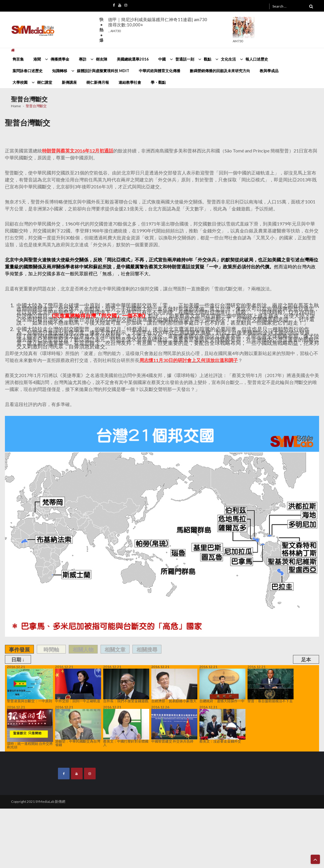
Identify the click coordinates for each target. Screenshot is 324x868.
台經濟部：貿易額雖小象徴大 (174, 686)
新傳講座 (69, 82)
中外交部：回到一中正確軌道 (78, 686)
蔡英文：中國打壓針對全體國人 (126, 728)
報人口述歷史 (257, 59)
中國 (162, 59)
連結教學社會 (130, 82)
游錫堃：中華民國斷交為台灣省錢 (78, 728)
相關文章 (115, 649)
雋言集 (18, 59)
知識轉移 (60, 71)
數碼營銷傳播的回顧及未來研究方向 (220, 71)
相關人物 (83, 649)
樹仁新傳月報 (98, 82)
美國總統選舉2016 (133, 59)
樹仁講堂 (45, 82)
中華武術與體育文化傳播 (160, 71)
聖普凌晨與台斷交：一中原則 (30, 686)
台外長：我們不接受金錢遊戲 (126, 686)
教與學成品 (269, 71)
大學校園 (20, 82)
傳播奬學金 (60, 59)
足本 (306, 659)
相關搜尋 (147, 649)
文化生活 (228, 59)
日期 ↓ (18, 659)
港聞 (37, 59)
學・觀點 (158, 82)
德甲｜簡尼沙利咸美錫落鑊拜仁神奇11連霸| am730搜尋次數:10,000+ (158, 25)
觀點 (207, 59)
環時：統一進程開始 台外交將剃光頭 (30, 729)
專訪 (83, 59)
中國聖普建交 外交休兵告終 (174, 726)
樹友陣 (102, 59)
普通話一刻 (185, 59)
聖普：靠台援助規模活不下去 (271, 686)
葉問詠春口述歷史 (28, 71)
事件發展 (19, 649)
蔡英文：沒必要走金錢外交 (222, 726)
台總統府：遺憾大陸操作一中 (222, 686)
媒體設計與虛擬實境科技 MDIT (103, 71)
